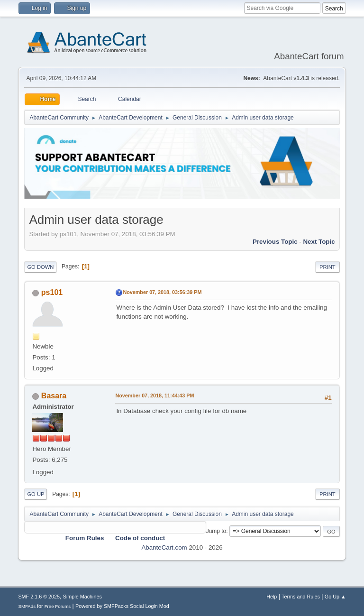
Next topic (319, 242)
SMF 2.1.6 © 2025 (39, 597)
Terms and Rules (301, 597)
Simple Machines (82, 597)
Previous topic (275, 242)
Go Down (40, 267)
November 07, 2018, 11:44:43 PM (155, 395)
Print (328, 267)
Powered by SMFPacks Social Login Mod (122, 606)
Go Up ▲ (335, 597)
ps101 (52, 292)
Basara (54, 396)
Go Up (36, 494)
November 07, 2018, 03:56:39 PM (162, 292)
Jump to (216, 531)
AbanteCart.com (164, 547)
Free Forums (58, 606)
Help (272, 597)
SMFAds (27, 606)
